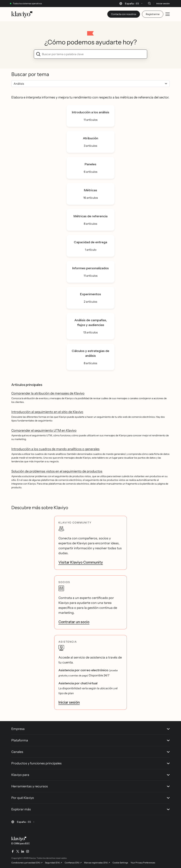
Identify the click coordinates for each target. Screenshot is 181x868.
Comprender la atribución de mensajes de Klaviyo (48, 393)
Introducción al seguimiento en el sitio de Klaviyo (47, 412)
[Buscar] (149, 3)
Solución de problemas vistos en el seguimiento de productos (57, 471)
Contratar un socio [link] (74, 622)
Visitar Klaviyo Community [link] (81, 562)
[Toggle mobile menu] (168, 14)
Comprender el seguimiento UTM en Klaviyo (44, 430)
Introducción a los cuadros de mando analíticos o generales (55, 449)
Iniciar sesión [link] (69, 702)
